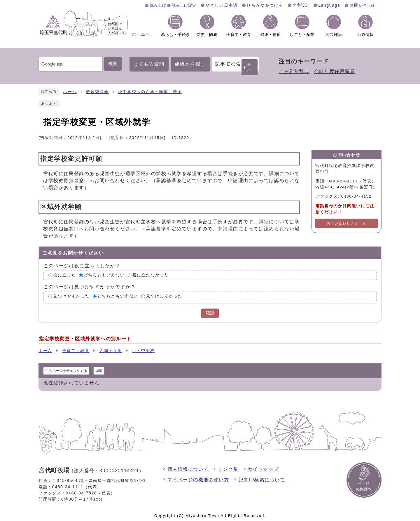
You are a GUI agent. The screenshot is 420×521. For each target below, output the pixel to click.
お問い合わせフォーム (346, 223)
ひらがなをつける (265, 5)
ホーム (70, 92)
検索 (113, 63)
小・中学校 (143, 351)
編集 (99, 371)
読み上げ (158, 5)
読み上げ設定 (184, 5)
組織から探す (190, 64)
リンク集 (228, 469)
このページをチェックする (66, 371)
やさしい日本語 (222, 5)
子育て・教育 (76, 351)
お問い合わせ (363, 5)
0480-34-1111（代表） (77, 487)
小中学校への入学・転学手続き (150, 92)
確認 (210, 313)
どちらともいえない (104, 275)
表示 (249, 67)
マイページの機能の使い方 (198, 480)
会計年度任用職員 (335, 71)
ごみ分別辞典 (294, 71)
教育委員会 (97, 92)
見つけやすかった (71, 296)
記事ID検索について (262, 480)
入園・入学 (111, 351)
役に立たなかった (151, 275)
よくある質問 (149, 64)
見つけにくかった (164, 296)
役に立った (64, 275)
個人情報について (188, 469)
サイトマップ (263, 469)
